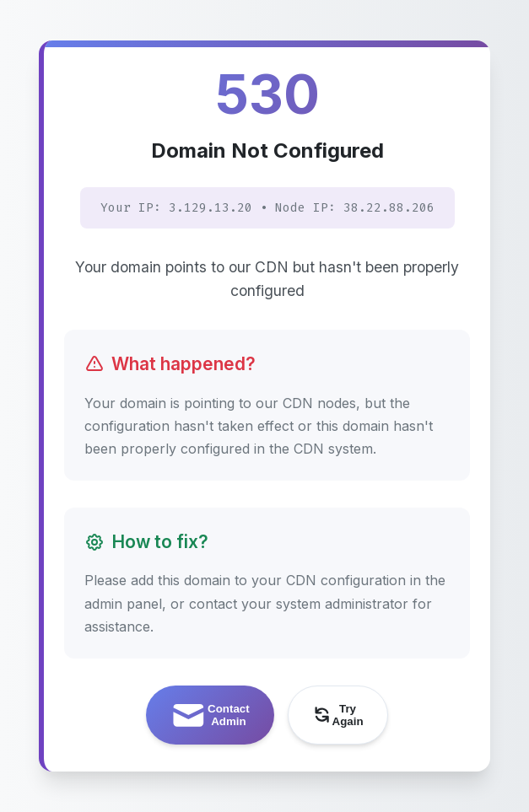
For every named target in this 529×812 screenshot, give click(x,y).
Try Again (337, 715)
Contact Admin (209, 715)
